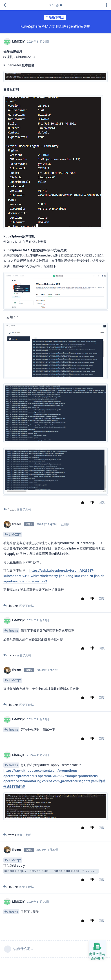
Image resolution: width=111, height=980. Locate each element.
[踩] (93, 502)
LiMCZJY (15, 534)
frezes (13, 631)
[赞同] (83, 502)
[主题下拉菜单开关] (107, 5)
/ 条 (56, 5)
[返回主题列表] (4, 5)
